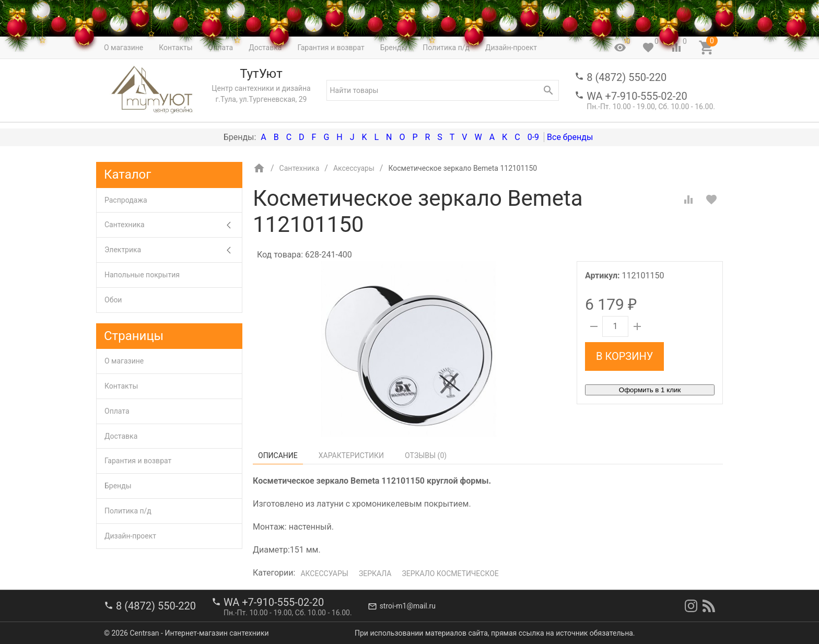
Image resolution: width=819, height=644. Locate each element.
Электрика (173, 250)
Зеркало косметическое (450, 573)
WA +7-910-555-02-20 (637, 96)
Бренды (118, 486)
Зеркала (375, 573)
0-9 (533, 137)
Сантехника (173, 225)
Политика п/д (128, 511)
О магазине (124, 361)
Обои (113, 300)
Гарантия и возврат (138, 461)
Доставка (121, 436)
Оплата (117, 411)
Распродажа (126, 200)
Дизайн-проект (130, 536)
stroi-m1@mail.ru (408, 606)
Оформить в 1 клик (650, 390)
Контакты (121, 386)
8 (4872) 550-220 (627, 77)
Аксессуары (324, 573)
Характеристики (351, 455)
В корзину (624, 356)
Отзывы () (426, 455)
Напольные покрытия (142, 275)
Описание (278, 455)
